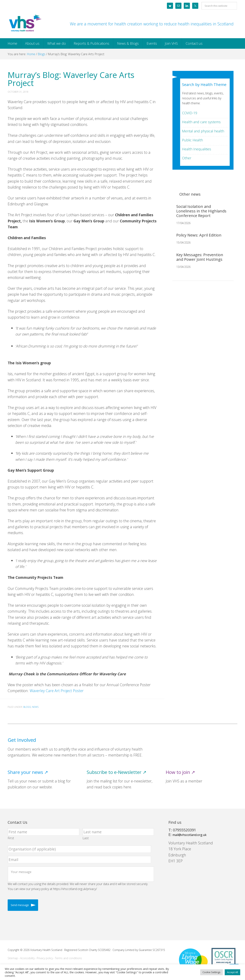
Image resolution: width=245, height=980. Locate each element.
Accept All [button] (232, 972)
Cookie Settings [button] (212, 972)
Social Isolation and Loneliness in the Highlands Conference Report (201, 211)
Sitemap (13, 958)
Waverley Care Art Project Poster (57, 691)
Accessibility (27, 958)
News (35, 707)
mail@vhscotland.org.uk (189, 835)
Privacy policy (45, 958)
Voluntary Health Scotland (25, 23)
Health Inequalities (197, 149)
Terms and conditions (68, 958)
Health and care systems (201, 122)
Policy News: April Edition (199, 235)
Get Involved (22, 740)
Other (187, 158)
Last (86, 838)
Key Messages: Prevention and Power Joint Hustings (200, 257)
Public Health (192, 140)
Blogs (27, 707)
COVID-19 (190, 113)
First (11, 838)
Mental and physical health (203, 131)
